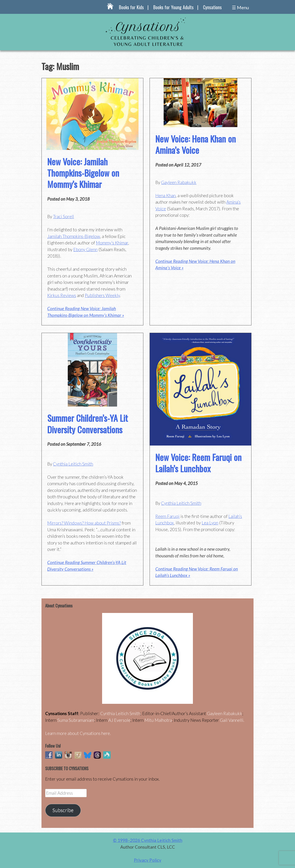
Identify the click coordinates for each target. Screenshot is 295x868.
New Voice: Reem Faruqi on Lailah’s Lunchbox (198, 463)
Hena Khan (165, 195)
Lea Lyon (210, 523)
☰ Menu (240, 7)
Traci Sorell (63, 216)
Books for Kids (131, 7)
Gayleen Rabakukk (179, 182)
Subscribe (63, 810)
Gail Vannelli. (232, 720)
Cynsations (212, 7)
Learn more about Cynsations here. (78, 733)
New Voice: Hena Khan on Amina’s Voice (196, 144)
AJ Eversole (119, 720)
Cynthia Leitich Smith (73, 464)
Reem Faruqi (167, 516)
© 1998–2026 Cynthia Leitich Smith (148, 840)
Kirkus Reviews (62, 295)
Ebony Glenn (85, 249)
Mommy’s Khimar (112, 243)
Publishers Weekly (102, 295)
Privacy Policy (148, 860)
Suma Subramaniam (76, 720)
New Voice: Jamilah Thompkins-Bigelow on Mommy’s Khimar (83, 173)
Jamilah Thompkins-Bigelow (74, 236)
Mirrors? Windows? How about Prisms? (84, 523)
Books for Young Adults (173, 7)
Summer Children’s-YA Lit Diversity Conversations (88, 424)
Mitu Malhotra (158, 720)
